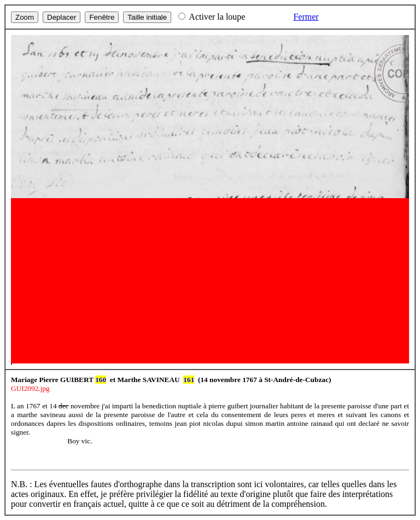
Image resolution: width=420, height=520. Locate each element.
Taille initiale (147, 17)
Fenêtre (102, 17)
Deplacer (62, 17)
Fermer (306, 17)
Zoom (25, 17)
